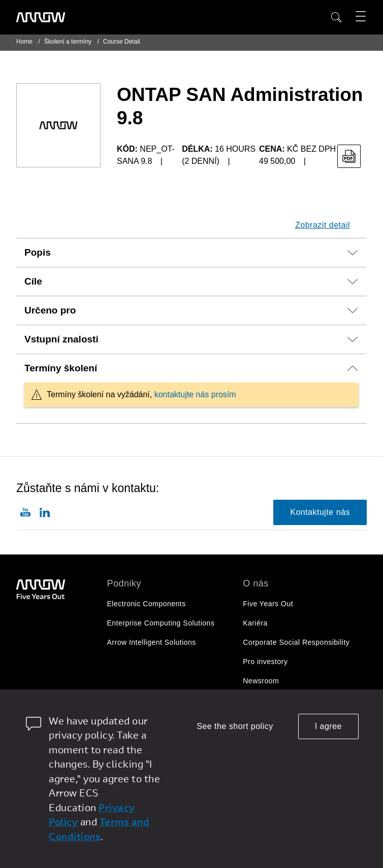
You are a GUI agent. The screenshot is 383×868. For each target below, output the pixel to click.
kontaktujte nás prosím (195, 394)
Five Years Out (268, 604)
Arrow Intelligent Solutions (152, 642)
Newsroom (261, 681)
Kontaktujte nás (320, 512)
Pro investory (265, 662)
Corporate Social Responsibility (296, 642)
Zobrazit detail (323, 225)
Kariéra (255, 623)
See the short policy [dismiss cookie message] (235, 726)
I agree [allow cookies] (328, 726)
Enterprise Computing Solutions (161, 623)
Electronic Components (147, 604)
